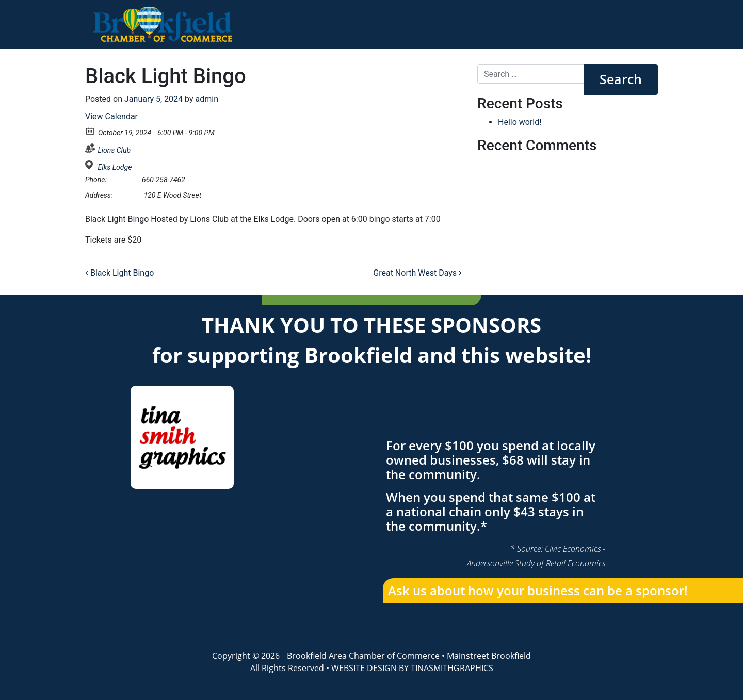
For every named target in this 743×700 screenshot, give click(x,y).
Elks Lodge (115, 167)
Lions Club (114, 150)
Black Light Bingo (119, 273)
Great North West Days (417, 273)
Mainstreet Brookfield (489, 656)
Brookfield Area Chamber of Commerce (363, 656)
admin (207, 99)
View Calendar (111, 116)
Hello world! (520, 122)
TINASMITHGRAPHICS (452, 668)
